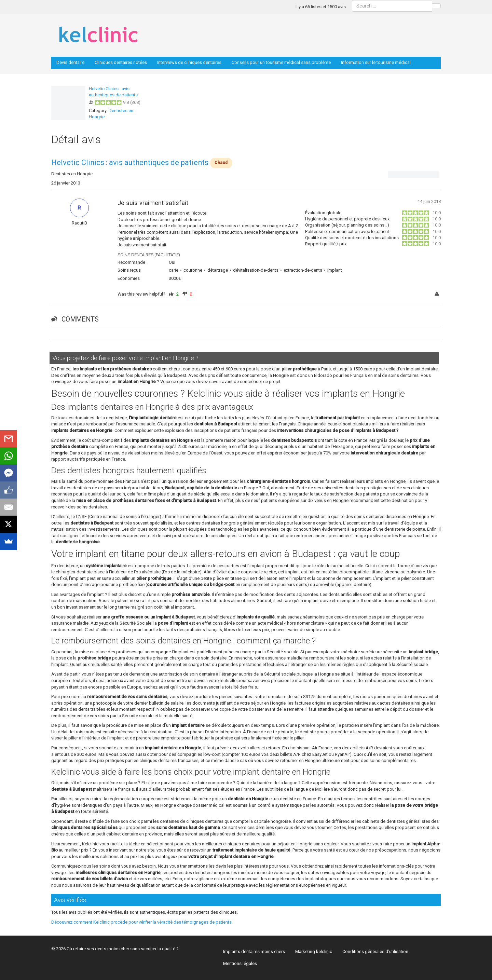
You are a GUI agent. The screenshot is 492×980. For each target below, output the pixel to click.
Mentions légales (240, 963)
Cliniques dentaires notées (121, 62)
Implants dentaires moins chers (254, 951)
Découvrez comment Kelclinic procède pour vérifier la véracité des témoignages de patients (141, 922)
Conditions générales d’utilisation (375, 951)
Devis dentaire (70, 62)
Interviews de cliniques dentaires (189, 62)
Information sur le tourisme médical (376, 62)
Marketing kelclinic (314, 951)
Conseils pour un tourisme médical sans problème (281, 62)
